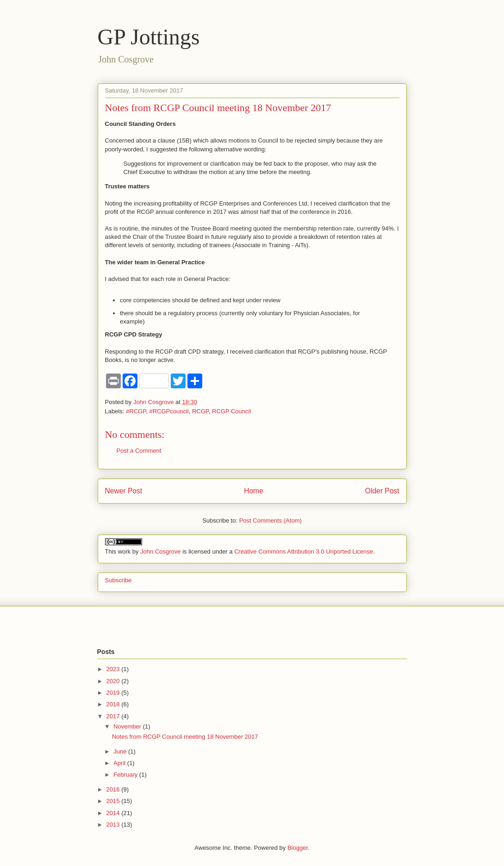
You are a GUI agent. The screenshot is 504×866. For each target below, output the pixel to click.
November (128, 726)
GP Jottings (149, 37)
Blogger (298, 848)
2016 (114, 789)
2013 (114, 825)
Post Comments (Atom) (271, 520)
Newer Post (124, 491)
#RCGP (136, 411)
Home (254, 491)
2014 (114, 813)
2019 (114, 693)
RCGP (200, 411)
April (120, 763)
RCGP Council (231, 411)
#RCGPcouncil (169, 411)
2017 (114, 716)
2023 (114, 669)
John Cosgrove (160, 551)
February (126, 775)
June (121, 751)
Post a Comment (139, 451)
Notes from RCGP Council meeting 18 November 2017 (185, 737)
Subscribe (118, 580)
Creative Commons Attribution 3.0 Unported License (304, 551)
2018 (114, 704)
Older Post (382, 491)
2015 (114, 801)
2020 (114, 681)
